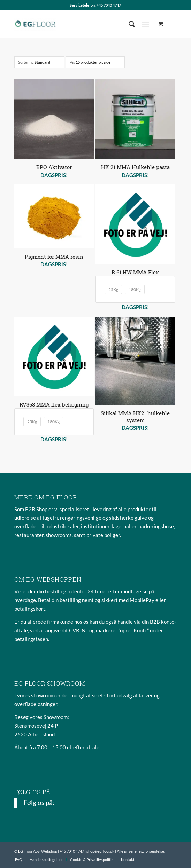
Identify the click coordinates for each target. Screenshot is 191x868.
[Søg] (128, 24)
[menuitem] (128, 24)
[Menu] (146, 24)
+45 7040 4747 (109, 5)
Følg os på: (33, 792)
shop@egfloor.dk (100, 851)
